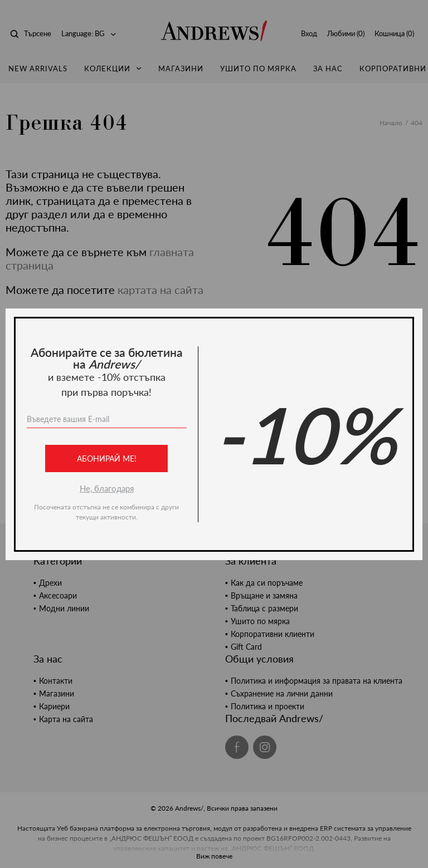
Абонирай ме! (107, 458)
